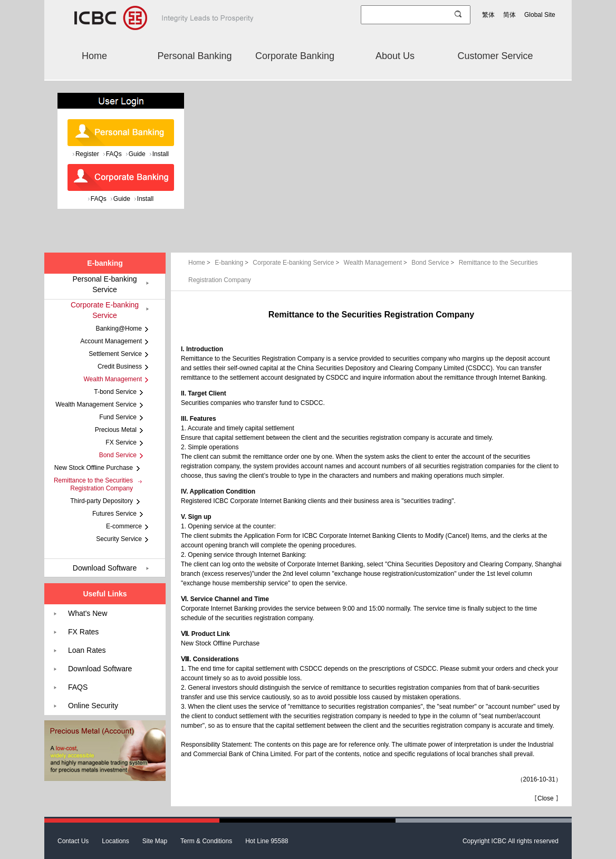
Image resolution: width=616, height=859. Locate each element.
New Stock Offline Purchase (220, 643)
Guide (137, 154)
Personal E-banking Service (104, 284)
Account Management (111, 341)
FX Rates (83, 632)
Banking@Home (119, 329)
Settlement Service (115, 354)
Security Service (119, 539)
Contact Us (73, 841)
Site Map (155, 841)
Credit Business (120, 366)
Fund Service (118, 417)
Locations (115, 841)
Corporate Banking (295, 56)
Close (546, 798)
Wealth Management (377, 263)
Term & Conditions (206, 841)
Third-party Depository (102, 501)
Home (94, 56)
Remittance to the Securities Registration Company (93, 484)
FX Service (121, 442)
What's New (88, 613)
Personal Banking (194, 56)
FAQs (114, 154)
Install (161, 154)
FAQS (78, 687)
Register (87, 154)
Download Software (105, 568)
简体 (509, 15)
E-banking (232, 263)
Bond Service (434, 263)
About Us (395, 56)
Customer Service (495, 56)
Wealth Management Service (96, 404)
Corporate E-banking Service (297, 263)
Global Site (540, 15)
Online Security (93, 706)
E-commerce (124, 526)
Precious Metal (116, 430)
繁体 (488, 15)
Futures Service (114, 514)
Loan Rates (87, 650)
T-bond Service (115, 392)
